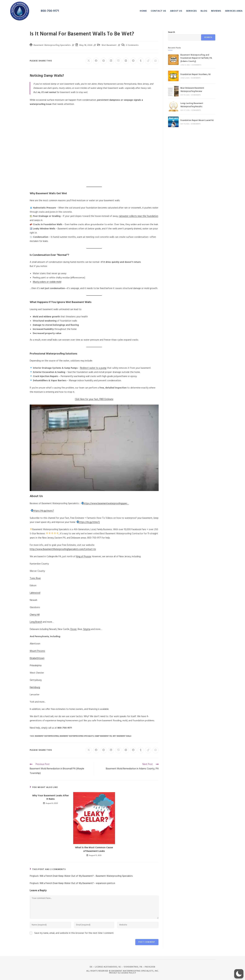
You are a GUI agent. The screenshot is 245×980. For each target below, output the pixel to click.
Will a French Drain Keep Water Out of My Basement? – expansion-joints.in (77, 883)
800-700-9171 (50, 11)
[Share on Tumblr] (141, 61)
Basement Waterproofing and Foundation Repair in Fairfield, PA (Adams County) (196, 58)
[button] (239, 974)
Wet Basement (109, 45)
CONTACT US (158, 11)
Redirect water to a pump (93, 368)
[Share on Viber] (118, 61)
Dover (74, 629)
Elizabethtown (37, 658)
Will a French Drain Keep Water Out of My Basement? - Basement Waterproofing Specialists (86, 876)
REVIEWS (216, 11)
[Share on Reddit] (133, 61)
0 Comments (196, 65)
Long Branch (36, 622)
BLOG (204, 11)
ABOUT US (176, 11)
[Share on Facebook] (96, 61)
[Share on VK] (126, 61)
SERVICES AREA (234, 11)
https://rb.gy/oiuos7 (43, 511)
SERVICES (191, 11)
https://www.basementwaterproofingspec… (106, 504)
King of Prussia (83, 557)
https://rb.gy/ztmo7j (89, 522)
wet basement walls (122, 736)
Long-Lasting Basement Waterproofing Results (192, 105)
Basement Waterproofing (47, 736)
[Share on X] (89, 61)
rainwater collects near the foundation (139, 216)
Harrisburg (35, 687)
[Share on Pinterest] (104, 61)
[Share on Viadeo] (148, 61)
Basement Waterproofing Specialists (52, 45)
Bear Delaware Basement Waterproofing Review (192, 90)
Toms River (35, 578)
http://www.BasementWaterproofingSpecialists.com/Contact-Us (63, 549)
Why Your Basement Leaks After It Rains (51, 797)
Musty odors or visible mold (47, 282)
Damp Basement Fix (103, 736)
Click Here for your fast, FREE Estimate (94, 399)
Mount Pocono (37, 651)
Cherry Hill (35, 615)
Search (171, 32)
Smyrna (87, 629)
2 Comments (132, 45)
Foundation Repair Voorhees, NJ (196, 74)
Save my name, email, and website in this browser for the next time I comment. (74, 933)
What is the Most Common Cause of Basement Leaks (94, 849)
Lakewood (35, 593)
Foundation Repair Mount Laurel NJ (197, 120)
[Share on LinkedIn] (111, 61)
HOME (143, 11)
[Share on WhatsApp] (156, 61)
